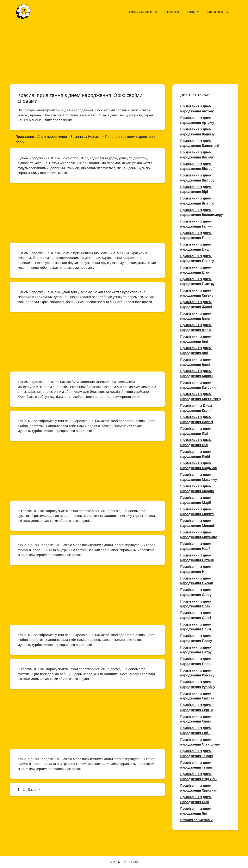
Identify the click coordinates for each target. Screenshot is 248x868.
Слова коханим (218, 12)
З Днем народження (143, 12)
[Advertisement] (124, 52)
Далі (34, 789)
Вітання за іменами (196, 820)
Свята (195, 12)
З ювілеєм (172, 12)
